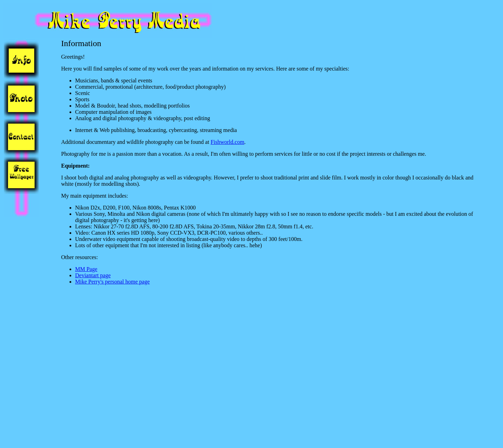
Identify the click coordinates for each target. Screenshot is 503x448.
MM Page (86, 269)
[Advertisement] (25, 339)
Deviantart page (93, 275)
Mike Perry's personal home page (112, 282)
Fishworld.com (227, 142)
